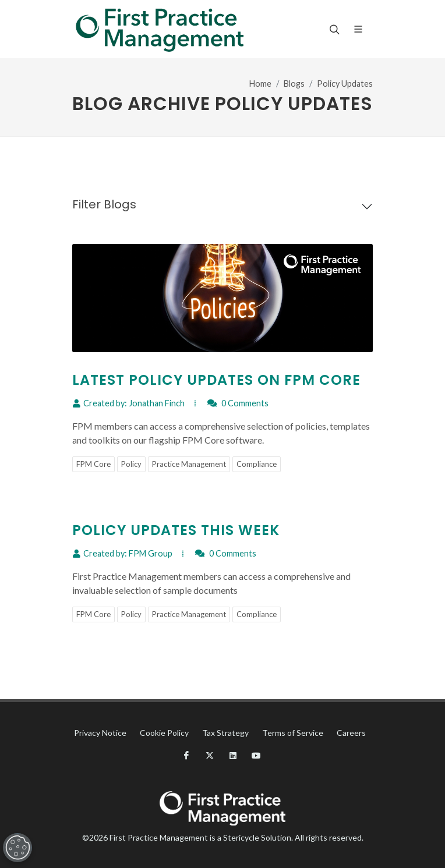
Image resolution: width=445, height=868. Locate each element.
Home (260, 84)
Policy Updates (345, 84)
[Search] (333, 29)
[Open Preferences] (15, 848)
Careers (351, 733)
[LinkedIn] (233, 756)
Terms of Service (293, 733)
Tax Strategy (225, 733)
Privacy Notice (100, 733)
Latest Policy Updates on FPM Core (216, 380)
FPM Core (93, 464)
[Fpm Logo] (160, 29)
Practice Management (189, 464)
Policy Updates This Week (176, 530)
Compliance (257, 464)
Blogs (294, 84)
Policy (131, 464)
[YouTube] (256, 756)
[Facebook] (186, 756)
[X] (210, 756)
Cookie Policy (164, 733)
